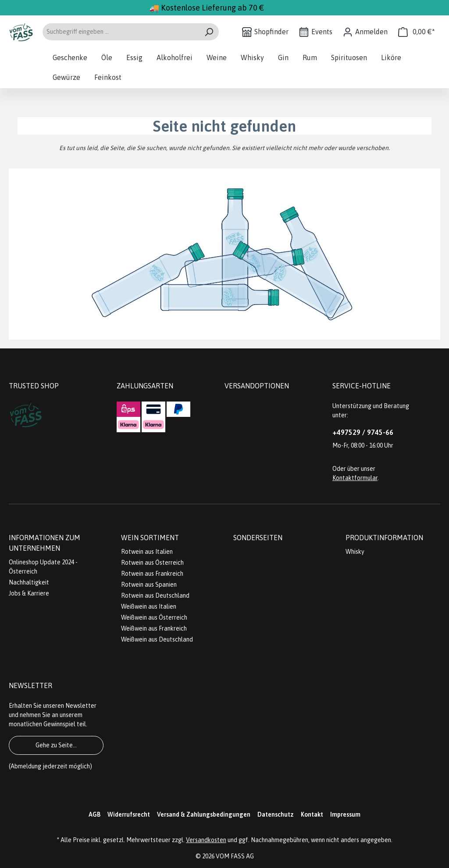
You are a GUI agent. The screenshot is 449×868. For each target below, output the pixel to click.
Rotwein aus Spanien (149, 585)
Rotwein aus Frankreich (152, 574)
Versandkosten (206, 840)
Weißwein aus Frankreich (154, 628)
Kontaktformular (355, 478)
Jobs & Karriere (29, 593)
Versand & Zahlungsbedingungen (204, 814)
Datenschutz (276, 814)
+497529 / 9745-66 (363, 432)
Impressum (345, 814)
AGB (94, 814)
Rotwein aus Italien (147, 552)
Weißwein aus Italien (149, 606)
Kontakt (312, 814)
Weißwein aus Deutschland (157, 639)
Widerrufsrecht (129, 814)
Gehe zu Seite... (56, 745)
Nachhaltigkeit (29, 582)
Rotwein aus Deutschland (155, 595)
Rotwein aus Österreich (152, 563)
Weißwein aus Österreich (154, 617)
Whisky (355, 552)
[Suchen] (209, 32)
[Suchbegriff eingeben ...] (121, 32)
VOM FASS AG (235, 856)
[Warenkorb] (417, 32)
